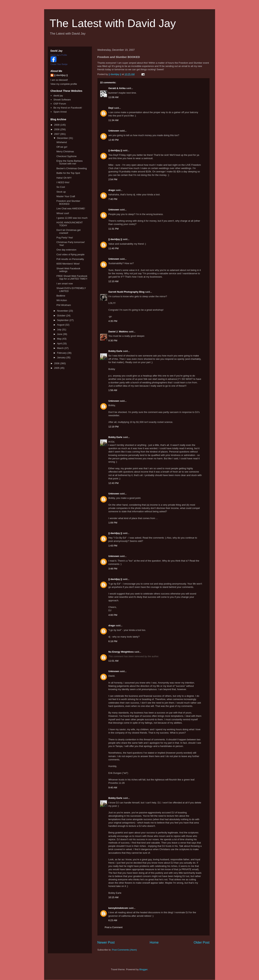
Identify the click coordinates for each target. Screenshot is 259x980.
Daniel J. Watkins (118, 332)
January (62, 357)
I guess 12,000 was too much (72, 218)
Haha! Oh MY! (64, 178)
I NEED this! (63, 182)
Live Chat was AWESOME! (71, 208)
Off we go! (62, 147)
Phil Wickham (64, 305)
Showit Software (62, 100)
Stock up (61, 192)
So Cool (61, 187)
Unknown (114, 131)
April (60, 343)
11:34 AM (114, 120)
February (62, 353)
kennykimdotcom (118, 908)
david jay (58, 96)
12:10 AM (114, 281)
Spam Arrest (60, 112)
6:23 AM (113, 920)
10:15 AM (114, 897)
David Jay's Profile (59, 55)
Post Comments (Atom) (124, 950)
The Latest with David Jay (113, 23)
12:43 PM (114, 483)
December (63, 138)
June (60, 334)
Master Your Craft (66, 196)
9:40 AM (113, 788)
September (63, 320)
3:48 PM (113, 569)
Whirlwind (62, 142)
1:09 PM (113, 523)
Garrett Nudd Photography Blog (126, 292)
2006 (57, 363)
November (63, 311)
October (62, 316)
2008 (57, 129)
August (61, 325)
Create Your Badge (59, 64)
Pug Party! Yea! (65, 238)
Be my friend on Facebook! (68, 108)
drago (112, 190)
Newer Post (106, 942)
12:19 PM (114, 427)
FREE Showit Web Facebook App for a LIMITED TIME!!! (72, 277)
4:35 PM (113, 321)
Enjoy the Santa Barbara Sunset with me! (69, 162)
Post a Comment (114, 927)
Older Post (202, 942)
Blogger (143, 969)
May (60, 339)
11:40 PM (114, 248)
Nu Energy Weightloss (121, 652)
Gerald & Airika (117, 88)
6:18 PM (113, 641)
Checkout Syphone (67, 156)
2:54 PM (113, 179)
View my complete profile (64, 84)
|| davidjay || (115, 150)
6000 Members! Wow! (68, 264)
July (59, 330)
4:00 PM (113, 615)
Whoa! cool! (63, 213)
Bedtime (61, 296)
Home (154, 942)
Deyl (111, 108)
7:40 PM (113, 199)
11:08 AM (114, 97)
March (61, 348)
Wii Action (62, 300)
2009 (57, 125)
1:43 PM (113, 546)
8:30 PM (113, 341)
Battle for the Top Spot (68, 173)
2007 (57, 134)
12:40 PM (114, 140)
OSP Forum (60, 104)
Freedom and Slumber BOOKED (68, 202)
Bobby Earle (115, 351)
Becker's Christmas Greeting (72, 168)
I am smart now (65, 284)
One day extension (66, 250)
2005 (57, 368)
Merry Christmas (65, 151)
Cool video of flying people (70, 254)
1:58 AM (113, 390)
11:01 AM (114, 661)
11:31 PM (114, 229)
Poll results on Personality (70, 259)
